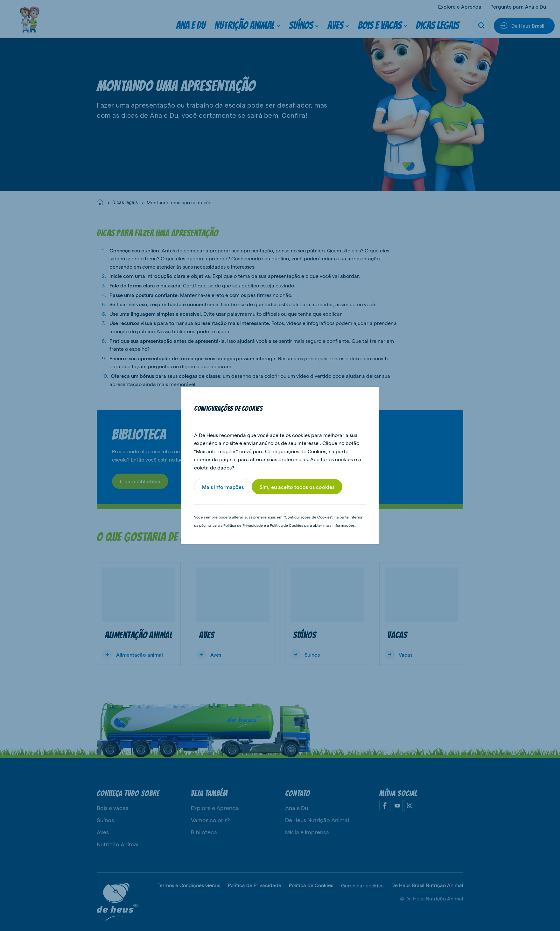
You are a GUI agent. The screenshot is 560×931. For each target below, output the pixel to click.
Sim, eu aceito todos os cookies (297, 487)
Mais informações (223, 487)
